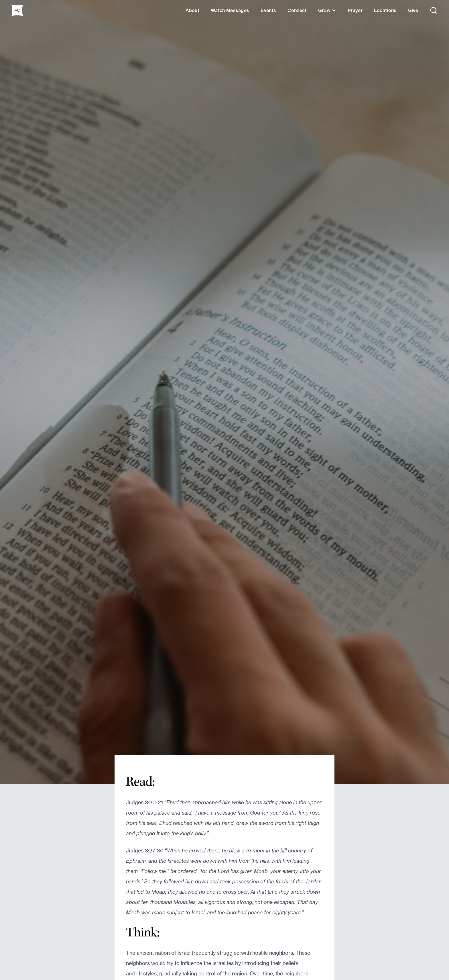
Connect (297, 10)
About (192, 10)
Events (268, 10)
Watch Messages (230, 10)
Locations (385, 10)
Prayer (355, 10)
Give (413, 10)
